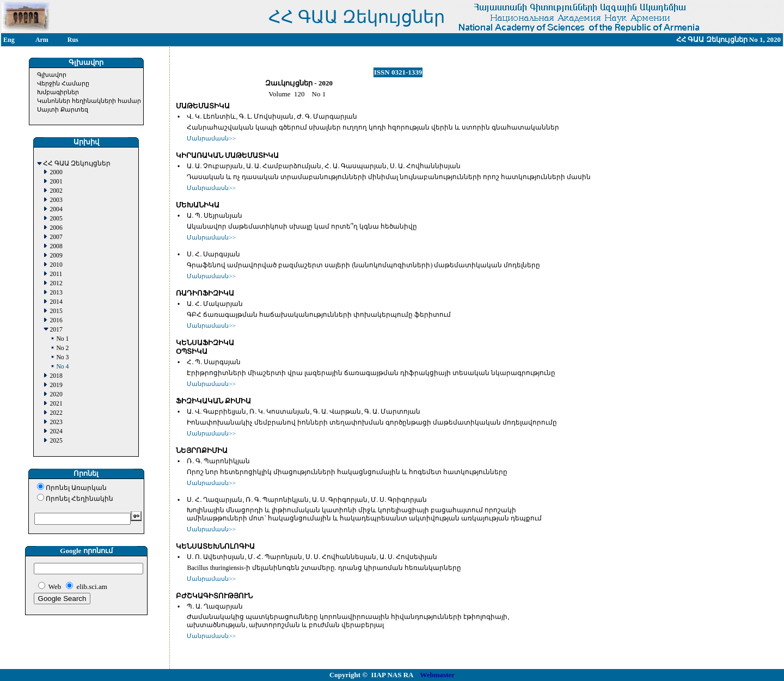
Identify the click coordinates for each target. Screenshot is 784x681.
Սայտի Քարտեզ (63, 109)
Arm (42, 40)
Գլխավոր (52, 75)
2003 (56, 200)
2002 (56, 191)
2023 (56, 422)
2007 (56, 237)
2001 (56, 182)
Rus (73, 40)
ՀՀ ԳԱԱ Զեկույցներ (77, 164)
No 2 (62, 348)
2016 (56, 320)
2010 (56, 265)
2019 (56, 385)
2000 (56, 172)
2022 (56, 413)
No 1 (62, 339)
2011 (56, 274)
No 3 (62, 357)
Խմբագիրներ (58, 92)
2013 (56, 293)
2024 (56, 431)
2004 (56, 209)
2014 (56, 302)
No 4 (62, 367)
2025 (56, 441)
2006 (56, 228)
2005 (56, 219)
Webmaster (438, 675)
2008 (56, 246)
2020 (56, 394)
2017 (56, 330)
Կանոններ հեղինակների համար (89, 101)
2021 (56, 404)
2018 (56, 376)
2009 (56, 256)
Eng (9, 40)
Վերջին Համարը (63, 83)
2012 (56, 283)
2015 (56, 311)
